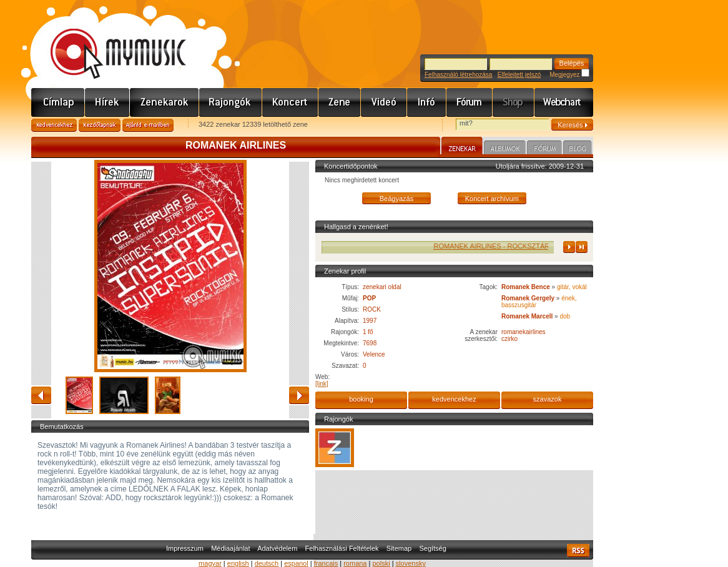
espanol (296, 563)
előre (299, 395)
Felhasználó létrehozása (458, 75)
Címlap (58, 102)
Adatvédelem (277, 548)
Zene (340, 102)
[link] (322, 384)
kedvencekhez (454, 399)
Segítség (432, 548)
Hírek (107, 102)
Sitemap (399, 548)
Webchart (564, 102)
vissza (41, 395)
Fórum (470, 102)
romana (355, 563)
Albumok (505, 149)
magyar (210, 563)
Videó (384, 102)
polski (381, 563)
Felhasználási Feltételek (342, 548)
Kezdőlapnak (100, 125)
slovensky (411, 563)
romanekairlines (524, 332)
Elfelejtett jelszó (519, 75)
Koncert (290, 102)
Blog (578, 149)
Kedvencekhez (54, 125)
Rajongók (231, 102)
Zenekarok (165, 102)
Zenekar (462, 147)
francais (326, 563)
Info (427, 102)
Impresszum (185, 548)
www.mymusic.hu (108, 41)
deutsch (267, 563)
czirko (509, 339)
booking (361, 399)
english (238, 563)
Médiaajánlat (230, 548)
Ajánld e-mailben (148, 125)
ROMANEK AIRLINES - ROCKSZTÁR (499, 246)
